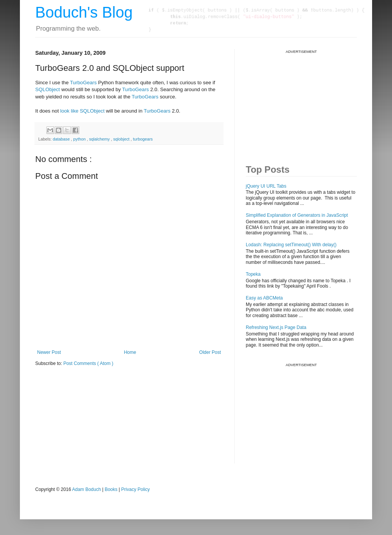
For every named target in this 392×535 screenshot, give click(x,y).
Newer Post (49, 352)
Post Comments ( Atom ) (88, 363)
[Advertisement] (303, 102)
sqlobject (122, 139)
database (62, 139)
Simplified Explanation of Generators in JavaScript (297, 215)
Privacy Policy (136, 489)
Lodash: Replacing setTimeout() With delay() (291, 245)
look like (69, 111)
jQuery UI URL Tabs (266, 186)
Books (111, 489)
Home (130, 352)
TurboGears (83, 83)
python (80, 139)
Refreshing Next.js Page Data (276, 327)
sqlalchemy (100, 139)
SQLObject (48, 89)
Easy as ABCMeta (264, 298)
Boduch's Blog (84, 12)
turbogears (143, 139)
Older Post (210, 352)
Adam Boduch (86, 489)
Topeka (253, 274)
